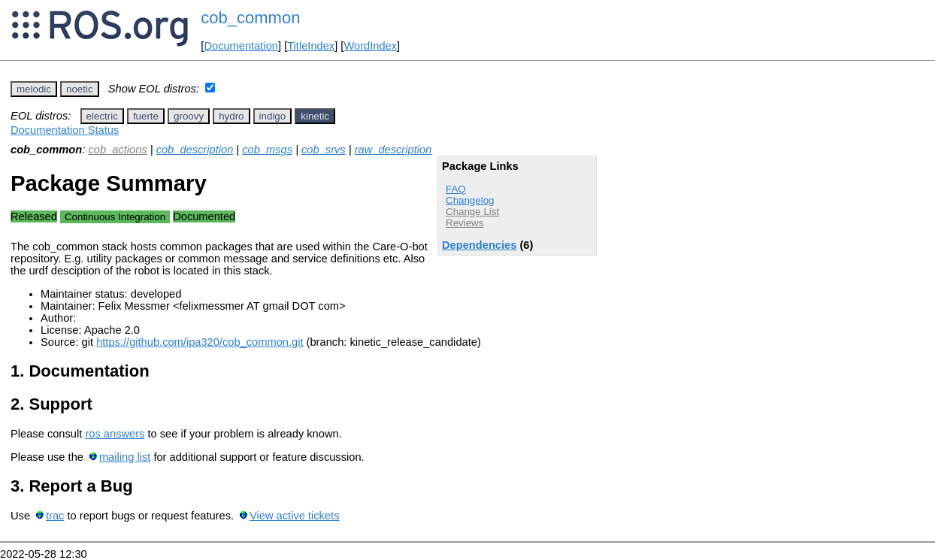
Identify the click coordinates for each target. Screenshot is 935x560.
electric (102, 116)
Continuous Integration (115, 217)
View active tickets (294, 516)
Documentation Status (65, 130)
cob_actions (117, 150)
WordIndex (370, 46)
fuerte (146, 116)
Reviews (464, 223)
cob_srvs (324, 150)
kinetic (315, 116)
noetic (80, 89)
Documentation (241, 46)
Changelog (470, 200)
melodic (34, 89)
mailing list (125, 457)
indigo (273, 116)
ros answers (115, 434)
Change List (472, 212)
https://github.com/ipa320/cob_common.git (200, 342)
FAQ (456, 189)
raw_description (393, 150)
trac (55, 516)
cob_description (195, 150)
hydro (231, 116)
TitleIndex (311, 46)
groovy (189, 116)
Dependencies (479, 245)
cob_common (250, 18)
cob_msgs (267, 150)
